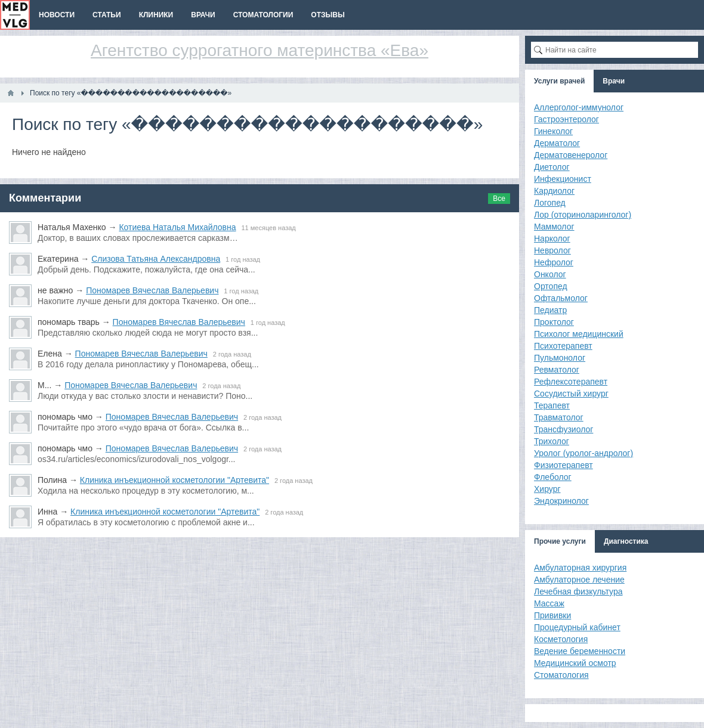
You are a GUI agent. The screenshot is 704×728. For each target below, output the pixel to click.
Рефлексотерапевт (571, 382)
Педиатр (550, 310)
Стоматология (561, 675)
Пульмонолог (560, 358)
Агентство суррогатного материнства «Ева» (260, 50)
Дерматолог (557, 143)
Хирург (547, 489)
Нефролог (554, 262)
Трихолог (552, 441)
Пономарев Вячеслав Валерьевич (152, 290)
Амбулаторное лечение (579, 580)
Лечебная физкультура (578, 591)
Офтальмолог (561, 298)
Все (499, 199)
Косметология (561, 639)
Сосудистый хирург (571, 394)
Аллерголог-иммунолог (579, 107)
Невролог (552, 250)
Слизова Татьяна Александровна (156, 259)
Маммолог (554, 227)
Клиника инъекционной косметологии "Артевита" (175, 480)
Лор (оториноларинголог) (583, 215)
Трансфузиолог (563, 429)
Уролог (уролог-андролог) (583, 453)
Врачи (614, 81)
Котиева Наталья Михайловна (177, 227)
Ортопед (551, 286)
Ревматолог (557, 370)
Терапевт (552, 405)
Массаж (549, 603)
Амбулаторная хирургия (580, 568)
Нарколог (552, 238)
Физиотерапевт (563, 465)
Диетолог (552, 167)
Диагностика (626, 541)
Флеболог (553, 477)
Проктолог (554, 322)
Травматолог (559, 417)
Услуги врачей (559, 81)
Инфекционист (563, 179)
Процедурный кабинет (577, 627)
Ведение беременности (580, 651)
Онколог (550, 274)
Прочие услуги (560, 541)
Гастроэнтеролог (566, 119)
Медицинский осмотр (575, 663)
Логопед (550, 203)
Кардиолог (554, 191)
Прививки (552, 615)
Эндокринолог (561, 501)
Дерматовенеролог (571, 155)
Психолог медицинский (579, 334)
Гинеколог (553, 131)
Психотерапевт (563, 346)
